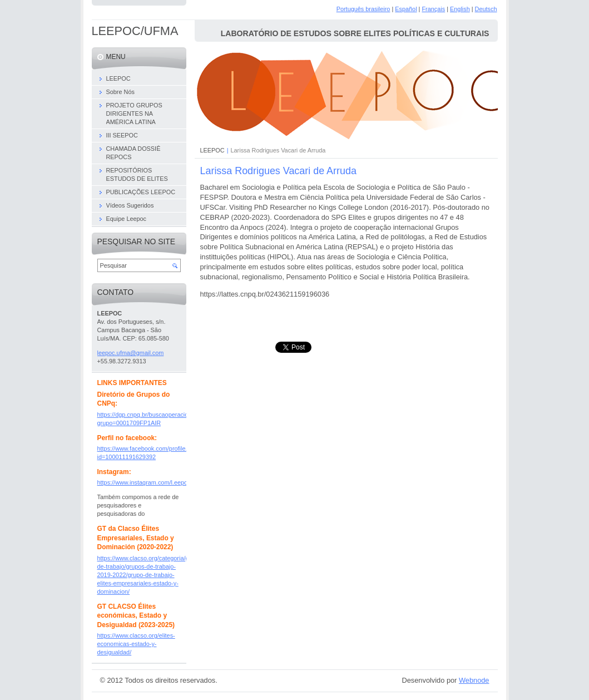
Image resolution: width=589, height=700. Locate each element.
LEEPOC (212, 150)
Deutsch (486, 9)
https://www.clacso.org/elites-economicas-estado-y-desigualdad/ (136, 644)
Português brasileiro (363, 9)
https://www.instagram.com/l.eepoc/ (145, 482)
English (460, 9)
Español (406, 9)
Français (433, 9)
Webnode (474, 680)
